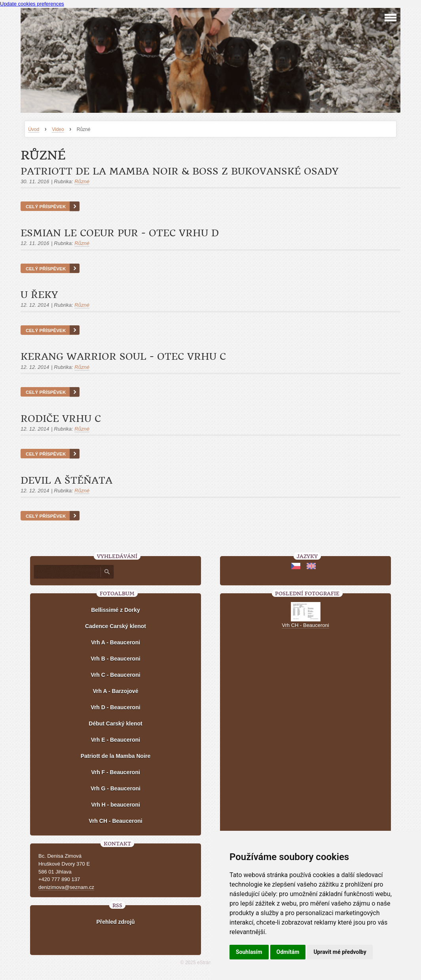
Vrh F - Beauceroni (116, 772)
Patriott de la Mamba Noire (116, 756)
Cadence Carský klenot (116, 626)
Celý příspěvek (46, 206)
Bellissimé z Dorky (116, 610)
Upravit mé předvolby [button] (340, 952)
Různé (82, 181)
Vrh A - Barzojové (116, 691)
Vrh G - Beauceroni (116, 788)
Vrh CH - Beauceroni (115, 821)
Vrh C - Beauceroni (115, 675)
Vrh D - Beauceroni (115, 707)
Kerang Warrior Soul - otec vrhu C (123, 357)
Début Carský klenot (115, 724)
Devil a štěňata (66, 481)
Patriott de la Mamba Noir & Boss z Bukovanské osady (179, 171)
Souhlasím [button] (249, 952)
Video (58, 129)
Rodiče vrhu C (61, 419)
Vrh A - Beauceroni (116, 642)
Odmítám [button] (288, 952)
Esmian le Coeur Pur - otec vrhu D (120, 233)
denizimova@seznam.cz (66, 887)
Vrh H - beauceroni (116, 805)
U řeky (39, 295)
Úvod (34, 129)
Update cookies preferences (32, 4)
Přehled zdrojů (115, 922)
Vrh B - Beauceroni (115, 659)
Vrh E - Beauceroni (116, 740)
